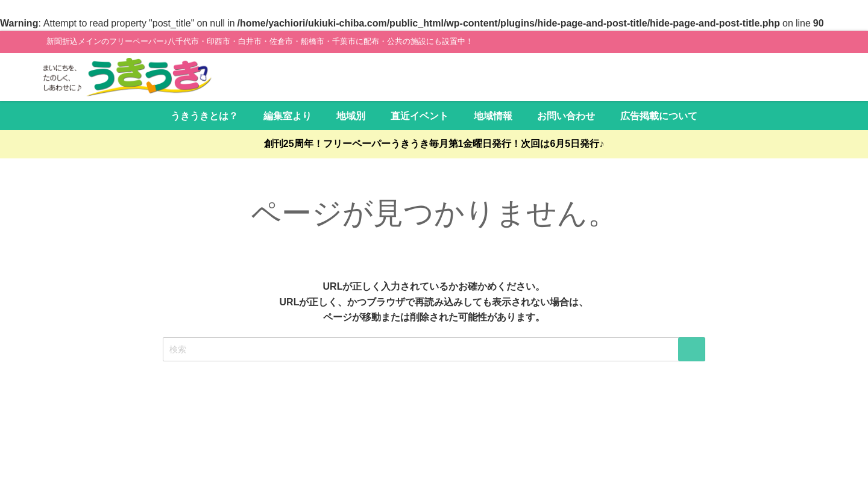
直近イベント (420, 116)
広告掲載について (659, 116)
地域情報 (493, 116)
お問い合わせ (566, 116)
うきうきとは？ (204, 116)
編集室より (288, 116)
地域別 (351, 116)
